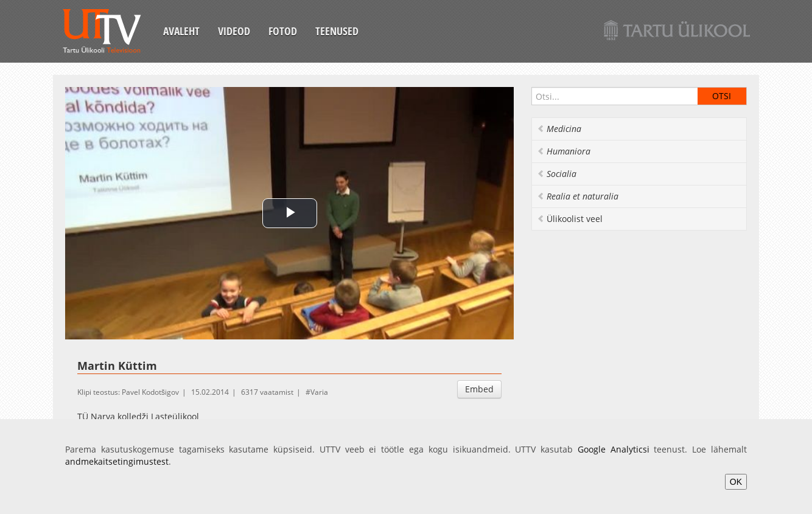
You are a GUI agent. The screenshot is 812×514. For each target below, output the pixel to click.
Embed (479, 389)
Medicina (559, 129)
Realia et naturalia (578, 196)
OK (736, 482)
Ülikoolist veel (570, 219)
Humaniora (564, 151)
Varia (319, 392)
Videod (234, 31)
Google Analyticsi (614, 449)
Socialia (557, 174)
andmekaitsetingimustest (117, 461)
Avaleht (181, 31)
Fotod (283, 31)
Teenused (337, 31)
